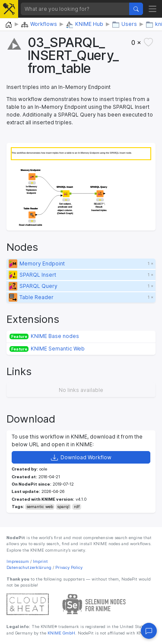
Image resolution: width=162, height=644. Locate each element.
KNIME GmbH (61, 633)
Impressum (18, 561)
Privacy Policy (69, 567)
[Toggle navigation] (153, 9)
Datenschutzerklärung (29, 567)
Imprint (40, 561)
